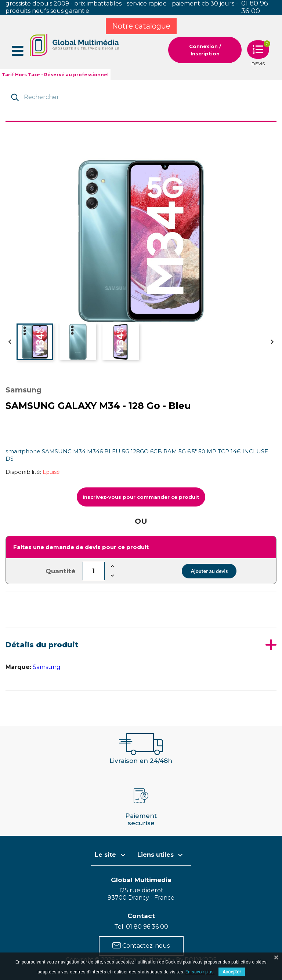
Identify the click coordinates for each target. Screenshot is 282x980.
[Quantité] (94, 571)
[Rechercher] (142, 97)
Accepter (232, 972)
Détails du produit (42, 645)
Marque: (18, 667)
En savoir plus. (200, 972)
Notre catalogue (141, 26)
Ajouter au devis (209, 571)
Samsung (47, 667)
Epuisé (51, 472)
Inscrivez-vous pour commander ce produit (141, 497)
